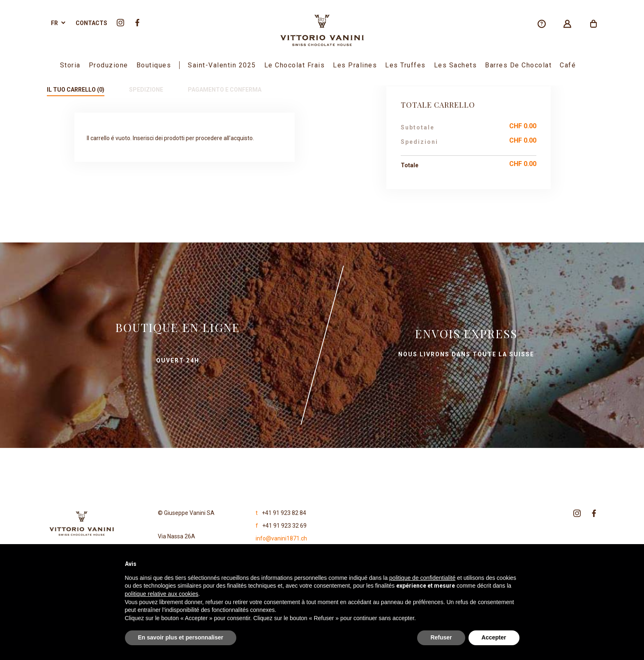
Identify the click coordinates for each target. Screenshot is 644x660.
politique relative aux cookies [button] (162, 594)
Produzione (108, 65)
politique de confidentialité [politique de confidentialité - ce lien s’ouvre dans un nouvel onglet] (422, 578)
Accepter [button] (494, 637)
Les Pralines (355, 65)
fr (54, 23)
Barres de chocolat (518, 65)
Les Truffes (405, 65)
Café (568, 65)
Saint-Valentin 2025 (222, 65)
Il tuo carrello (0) (76, 90)
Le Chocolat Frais (295, 65)
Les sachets (456, 65)
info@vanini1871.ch (281, 538)
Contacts (91, 23)
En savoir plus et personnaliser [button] (181, 637)
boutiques (154, 65)
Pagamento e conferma (225, 90)
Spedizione (146, 90)
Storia (70, 65)
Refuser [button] (441, 637)
